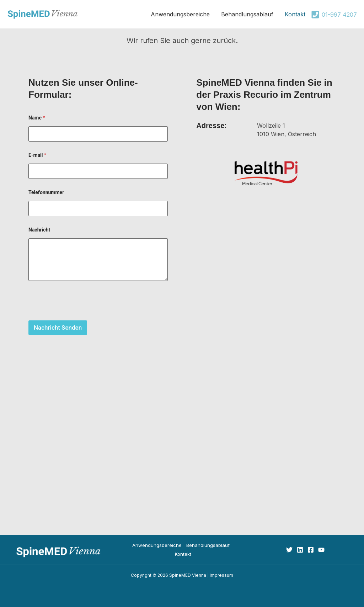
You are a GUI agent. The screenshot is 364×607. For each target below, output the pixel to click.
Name (37, 118)
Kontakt (183, 554)
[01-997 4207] (334, 15)
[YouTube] (321, 550)
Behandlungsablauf (208, 545)
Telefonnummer (46, 192)
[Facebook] (311, 550)
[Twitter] (289, 550)
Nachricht (39, 230)
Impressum (221, 575)
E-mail (37, 155)
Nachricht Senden (58, 328)
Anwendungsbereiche (157, 545)
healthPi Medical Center (182, 451)
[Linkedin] (300, 550)
